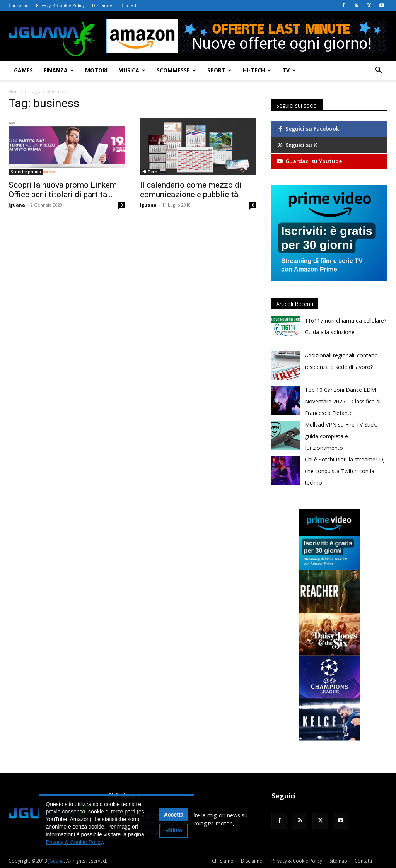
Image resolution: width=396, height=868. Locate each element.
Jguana (17, 205)
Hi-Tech (257, 70)
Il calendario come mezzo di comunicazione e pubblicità (191, 190)
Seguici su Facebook (308, 129)
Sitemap (338, 861)
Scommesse (176, 70)
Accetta (174, 815)
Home (15, 91)
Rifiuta (174, 830)
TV (289, 70)
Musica (132, 70)
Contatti (130, 5)
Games (23, 70)
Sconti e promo (26, 172)
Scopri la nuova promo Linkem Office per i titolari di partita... (63, 190)
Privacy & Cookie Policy (60, 5)
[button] (378, 71)
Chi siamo (19, 5)
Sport (219, 70)
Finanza (59, 70)
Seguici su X (297, 145)
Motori (96, 70)
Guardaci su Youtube (309, 161)
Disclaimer (103, 5)
